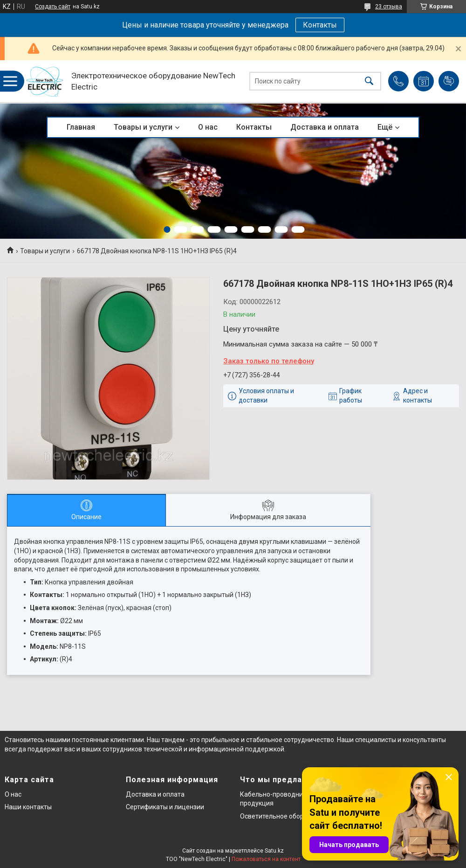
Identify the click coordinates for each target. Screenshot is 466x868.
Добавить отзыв (449, 81)
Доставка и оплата (325, 127)
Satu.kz (274, 851)
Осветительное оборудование (287, 816)
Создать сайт (53, 7)
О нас (208, 127)
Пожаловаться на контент (266, 859)
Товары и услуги (143, 127)
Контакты (320, 25)
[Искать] (369, 81)
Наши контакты (28, 807)
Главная (81, 127)
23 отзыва (389, 7)
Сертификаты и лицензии (165, 807)
